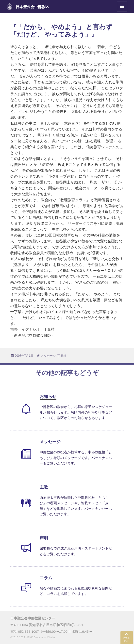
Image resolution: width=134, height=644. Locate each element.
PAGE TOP (126, 639)
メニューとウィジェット (122, 11)
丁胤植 (62, 356)
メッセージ (48, 356)
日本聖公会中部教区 (32, 7)
